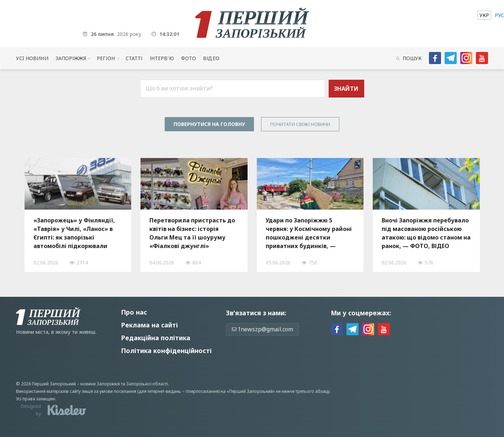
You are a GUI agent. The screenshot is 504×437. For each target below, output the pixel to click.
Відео (211, 58)
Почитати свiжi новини (300, 124)
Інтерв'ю (162, 58)
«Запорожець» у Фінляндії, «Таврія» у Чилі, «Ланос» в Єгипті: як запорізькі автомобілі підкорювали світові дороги (74, 233)
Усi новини (32, 58)
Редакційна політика (156, 338)
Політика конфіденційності (166, 351)
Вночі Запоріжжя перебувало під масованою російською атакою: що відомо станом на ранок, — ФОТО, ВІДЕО (426, 233)
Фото (189, 58)
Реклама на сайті (149, 325)
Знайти (346, 89)
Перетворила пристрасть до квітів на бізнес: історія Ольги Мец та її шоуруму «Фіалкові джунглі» (192, 233)
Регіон (106, 58)
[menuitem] (484, 15)
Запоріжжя (71, 58)
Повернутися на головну (209, 124)
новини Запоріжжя (100, 384)
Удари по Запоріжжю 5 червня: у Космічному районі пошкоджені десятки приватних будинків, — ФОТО (309, 233)
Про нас (134, 312)
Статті (134, 58)
